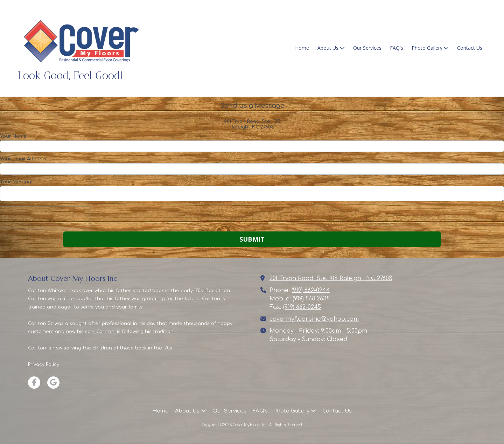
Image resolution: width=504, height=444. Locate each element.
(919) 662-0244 (311, 290)
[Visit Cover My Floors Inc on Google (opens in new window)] (53, 383)
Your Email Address (23, 159)
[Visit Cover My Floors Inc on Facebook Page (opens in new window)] (34, 383)
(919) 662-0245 (302, 307)
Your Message (17, 182)
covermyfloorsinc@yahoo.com (314, 319)
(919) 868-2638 (311, 299)
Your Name (13, 136)
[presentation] (45, 217)
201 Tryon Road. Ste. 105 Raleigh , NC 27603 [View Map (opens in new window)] (331, 278)
